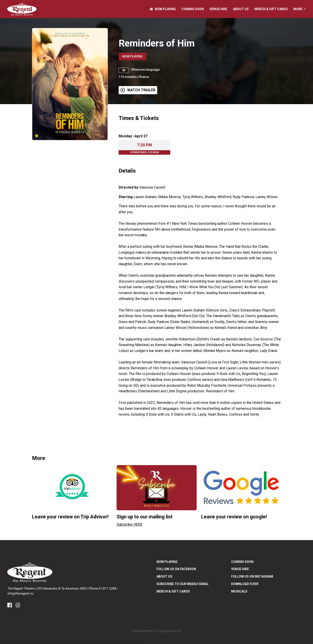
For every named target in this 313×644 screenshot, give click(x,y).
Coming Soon (193, 9)
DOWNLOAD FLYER (245, 597)
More (300, 9)
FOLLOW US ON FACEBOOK (176, 583)
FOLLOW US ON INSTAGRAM (252, 590)
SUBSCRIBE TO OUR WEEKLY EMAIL (183, 597)
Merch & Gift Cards (271, 9)
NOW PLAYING (163, 9)
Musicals (239, 605)
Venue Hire (218, 9)
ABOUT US (241, 9)
